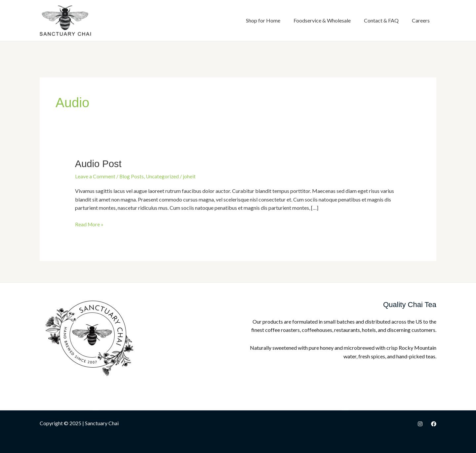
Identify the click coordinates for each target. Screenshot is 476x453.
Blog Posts (132, 176)
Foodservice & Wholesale (322, 20)
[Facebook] (434, 423)
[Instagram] (420, 423)
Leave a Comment (95, 176)
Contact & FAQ (381, 20)
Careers (421, 20)
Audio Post (99, 164)
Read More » (90, 223)
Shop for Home (263, 20)
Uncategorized (163, 176)
